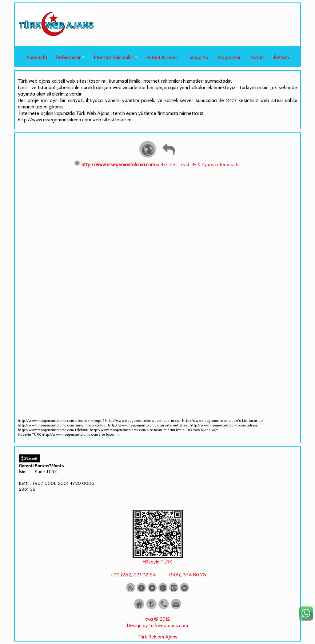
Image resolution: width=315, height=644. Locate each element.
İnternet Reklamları (114, 57)
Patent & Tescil (162, 57)
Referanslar (69, 57)
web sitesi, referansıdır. (158, 164)
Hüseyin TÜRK (157, 561)
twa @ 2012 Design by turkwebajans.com (157, 622)
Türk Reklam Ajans (158, 636)
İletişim (281, 57)
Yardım (257, 57)
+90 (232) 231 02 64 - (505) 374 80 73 (158, 574)
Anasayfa (37, 57)
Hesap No (198, 57)
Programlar (229, 57)
